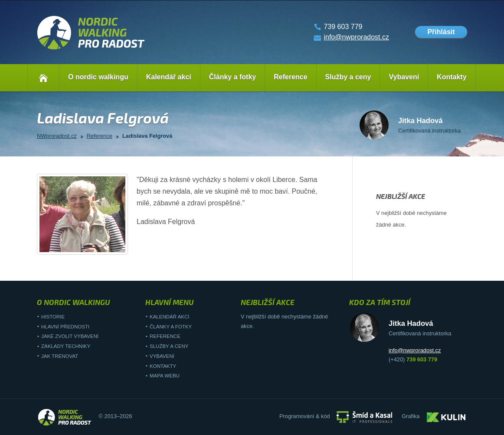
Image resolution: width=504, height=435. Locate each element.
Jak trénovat (60, 356)
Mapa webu (165, 376)
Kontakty (452, 77)
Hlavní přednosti (65, 327)
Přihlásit (441, 32)
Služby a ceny (348, 77)
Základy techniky (66, 346)
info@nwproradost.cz (356, 37)
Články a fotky (232, 77)
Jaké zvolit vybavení (70, 336)
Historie (53, 317)
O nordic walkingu (98, 77)
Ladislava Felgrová (147, 136)
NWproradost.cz (57, 136)
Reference (290, 77)
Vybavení (404, 77)
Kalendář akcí (169, 77)
